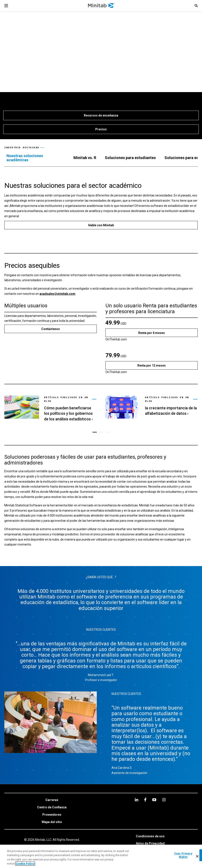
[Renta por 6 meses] (152, 333)
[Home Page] (101, 6)
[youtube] (154, 800)
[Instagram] (164, 800)
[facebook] (145, 800)
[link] (50, 408)
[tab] (36, 158)
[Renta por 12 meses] (152, 365)
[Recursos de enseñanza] (101, 115)
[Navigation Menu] (6, 6)
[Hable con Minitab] (101, 225)
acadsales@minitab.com (57, 294)
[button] (196, 6)
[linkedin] (137, 800)
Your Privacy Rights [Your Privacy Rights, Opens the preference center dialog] (183, 855)
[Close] (197, 856)
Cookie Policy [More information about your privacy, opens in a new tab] (25, 864)
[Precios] (101, 129)
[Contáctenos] (51, 329)
